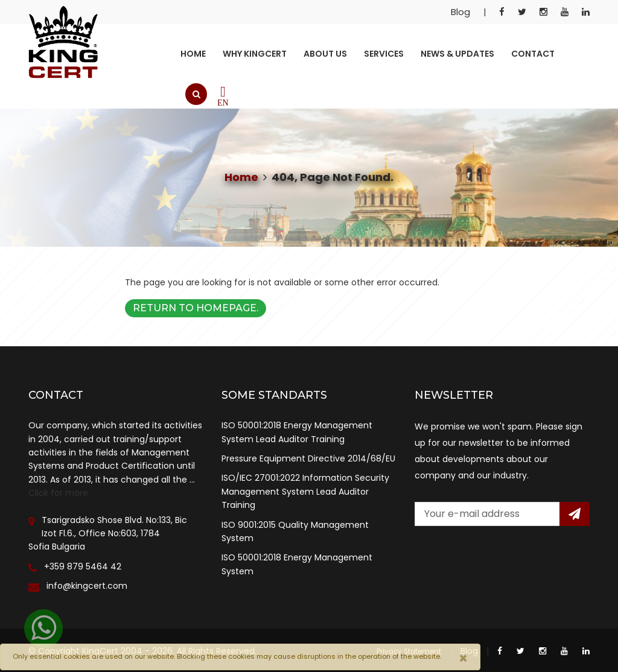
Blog (460, 12)
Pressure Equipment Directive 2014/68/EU (308, 458)
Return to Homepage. (196, 308)
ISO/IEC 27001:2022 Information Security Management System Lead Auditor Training (305, 491)
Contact (533, 54)
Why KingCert (255, 54)
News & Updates (457, 54)
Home (193, 54)
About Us (325, 54)
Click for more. (59, 493)
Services (384, 54)
